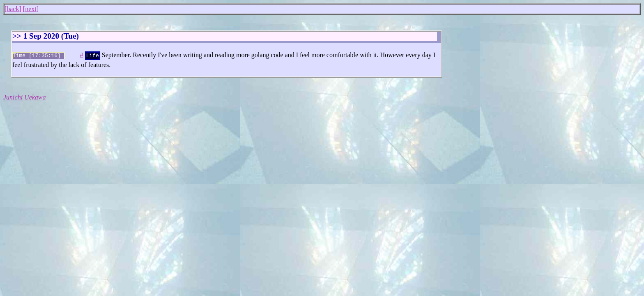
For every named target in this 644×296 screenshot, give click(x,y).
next (31, 9)
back (13, 9)
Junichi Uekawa (25, 96)
